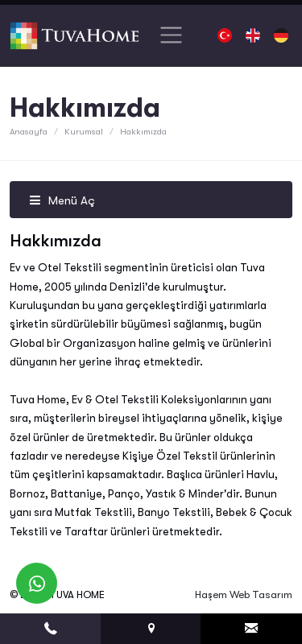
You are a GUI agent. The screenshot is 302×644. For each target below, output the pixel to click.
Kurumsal (84, 132)
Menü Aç (62, 200)
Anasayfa (29, 132)
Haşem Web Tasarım (244, 594)
